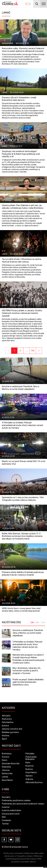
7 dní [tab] (43, 623)
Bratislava (7, 754)
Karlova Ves (7, 773)
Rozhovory (7, 719)
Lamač (5, 777)
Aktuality (6, 716)
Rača (28, 763)
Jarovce (6, 770)
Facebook (6, 820)
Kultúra (5, 726)
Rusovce (29, 766)
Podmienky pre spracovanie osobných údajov (23, 804)
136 (33, 351)
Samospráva (8, 722)
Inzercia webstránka (11, 810)
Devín (5, 760)
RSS (4, 817)
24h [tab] (32, 623)
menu (44, 4)
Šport (4, 739)
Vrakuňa (29, 779)
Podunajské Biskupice (31, 758)
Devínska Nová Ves (11, 764)
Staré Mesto (31, 772)
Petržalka (30, 754)
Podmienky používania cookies (16, 800)
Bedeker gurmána (10, 732)
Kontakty (6, 797)
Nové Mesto (7, 780)
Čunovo (6, 757)
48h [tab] (37, 623)
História (6, 736)
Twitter (5, 824)
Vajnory (29, 776)
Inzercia (6, 807)
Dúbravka (6, 767)
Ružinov (29, 769)
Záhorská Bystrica (34, 782)
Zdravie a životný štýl (12, 729)
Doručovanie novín (11, 814)
